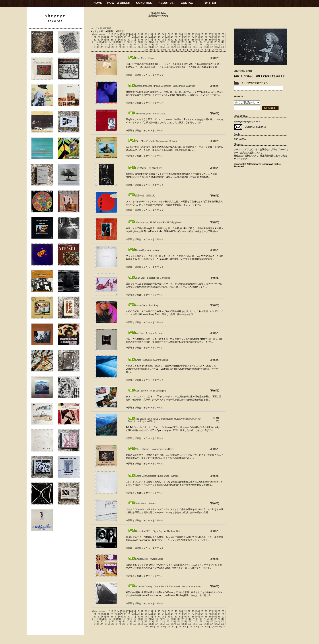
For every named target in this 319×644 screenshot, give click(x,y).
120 (101, 45)
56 (202, 37)
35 (112, 37)
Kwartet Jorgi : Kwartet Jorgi (145, 559)
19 (176, 34)
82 (180, 40)
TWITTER (210, 3)
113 (195, 42)
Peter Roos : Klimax (141, 58)
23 (193, 34)
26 (206, 34)
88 (206, 40)
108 (167, 42)
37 (121, 37)
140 (211, 45)
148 (124, 47)
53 (189, 37)
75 (151, 40)
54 (193, 37)
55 (197, 37)
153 (151, 47)
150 (134, 47)
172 (174, 50)
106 (157, 42)
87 (202, 40)
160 (190, 47)
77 (159, 40)
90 (215, 40)
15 (159, 34)
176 (196, 50)
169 (157, 50)
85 (193, 40)
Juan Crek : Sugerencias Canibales (149, 278)
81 (176, 40)
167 (146, 50)
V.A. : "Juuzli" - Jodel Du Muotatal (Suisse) (152, 141)
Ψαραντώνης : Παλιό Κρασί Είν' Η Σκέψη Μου (154, 223)
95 (101, 42)
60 (219, 37)
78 (163, 40)
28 (215, 34)
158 (178, 47)
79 (168, 40)
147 (118, 47)
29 (219, 34)
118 (223, 42)
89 (210, 40)
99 (118, 42)
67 (116, 40)
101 (129, 42)
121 (107, 45)
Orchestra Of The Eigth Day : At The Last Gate (154, 531)
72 (138, 40)
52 (185, 37)
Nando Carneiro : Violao (143, 250)
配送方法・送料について (246, 156)
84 (189, 40)
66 (112, 40)
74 (146, 40)
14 (155, 34)
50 (176, 37)
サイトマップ (240, 159)
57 (206, 37)
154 (157, 47)
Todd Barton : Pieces (142, 504)
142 (223, 45)
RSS (236, 139)
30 (223, 34)
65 (108, 40)
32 (99, 37)
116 (211, 42)
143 (96, 47)
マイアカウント (250, 149)
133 (173, 45)
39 (129, 37)
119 (96, 45)
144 (101, 47)
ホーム (94, 28)
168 (152, 50)
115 (206, 42)
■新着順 (120, 31)
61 (223, 37)
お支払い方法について (251, 153)
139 (206, 45)
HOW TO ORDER (119, 3)
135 (184, 45)
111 (184, 42)
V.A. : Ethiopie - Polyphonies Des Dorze (151, 449)
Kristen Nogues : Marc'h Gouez (147, 114)
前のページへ (99, 34)
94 (97, 42)
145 (107, 47)
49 (172, 37)
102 (134, 42)
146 (112, 47)
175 (190, 50)
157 (173, 47)
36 (116, 37)
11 (142, 34)
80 (172, 40)
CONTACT (188, 3)
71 (133, 40)
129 (151, 45)
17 (168, 34)
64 (104, 40)
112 (190, 42)
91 (219, 40)
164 (211, 47)
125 (129, 45)
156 (167, 47)
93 (93, 42)
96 (106, 42)
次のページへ (219, 50)
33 (104, 37)
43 (146, 37)
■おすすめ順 (97, 31)
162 (201, 47)
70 (129, 40)
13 (151, 34)
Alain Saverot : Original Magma (147, 391)
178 (207, 50)
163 (206, 47)
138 (201, 45)
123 (118, 45)
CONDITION (144, 3)
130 (157, 45)
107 (162, 42)
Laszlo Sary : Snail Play (143, 306)
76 (155, 40)
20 (180, 34)
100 (124, 42)
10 (138, 34)
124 (124, 45)
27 (210, 34)
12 (146, 34)
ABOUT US (166, 3)
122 (112, 45)
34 (108, 37)
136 (190, 45)
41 (138, 37)
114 (201, 42)
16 (163, 34)
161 (195, 47)
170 (163, 50)
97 (110, 42)
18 (172, 34)
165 (217, 47)
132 (167, 45)
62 (95, 40)
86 (197, 40)
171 (168, 50)
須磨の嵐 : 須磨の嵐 (141, 196)
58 (210, 37)
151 (140, 47)
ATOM (243, 139)
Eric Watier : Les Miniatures (145, 168)
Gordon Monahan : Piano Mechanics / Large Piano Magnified (162, 86)
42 (142, 37)
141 (217, 45)
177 (201, 50)
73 (142, 40)
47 (163, 37)
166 (223, 47)
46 (159, 37)
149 (129, 47)
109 (173, 42)
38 (125, 37)
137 (195, 45)
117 (217, 42)
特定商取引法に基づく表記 (273, 156)
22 (189, 34)
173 (179, 50)
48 (168, 37)
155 (162, 47)
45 (155, 37)
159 (184, 47)
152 (145, 47)
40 (133, 37)
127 (140, 45)
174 (185, 50)
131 (162, 45)
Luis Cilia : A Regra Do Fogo (146, 333)
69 (125, 40)
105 (151, 42)
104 (145, 42)
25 (202, 34)
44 (151, 37)
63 (99, 40)
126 (134, 45)
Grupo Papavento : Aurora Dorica (148, 360)
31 (95, 37)
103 (140, 42)
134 (178, 45)
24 (197, 34)
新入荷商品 (105, 28)
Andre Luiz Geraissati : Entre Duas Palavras (153, 476)
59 (215, 37)
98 (114, 42)
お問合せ (264, 149)
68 (121, 40)
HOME (98, 3)
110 (178, 42)
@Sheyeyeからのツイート (247, 122)
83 (185, 40)
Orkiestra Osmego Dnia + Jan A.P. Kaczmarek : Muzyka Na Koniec (164, 587)
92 (223, 40)
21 (185, 34)
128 (145, 45)
